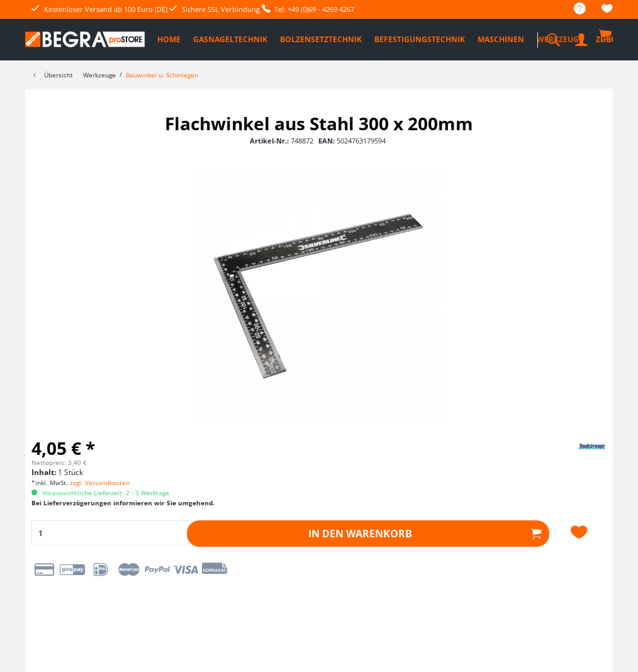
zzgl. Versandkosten (100, 483)
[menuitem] (574, 9)
